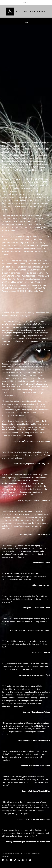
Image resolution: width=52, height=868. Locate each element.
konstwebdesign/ (17, 853)
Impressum (6, 856)
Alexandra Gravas (31, 11)
